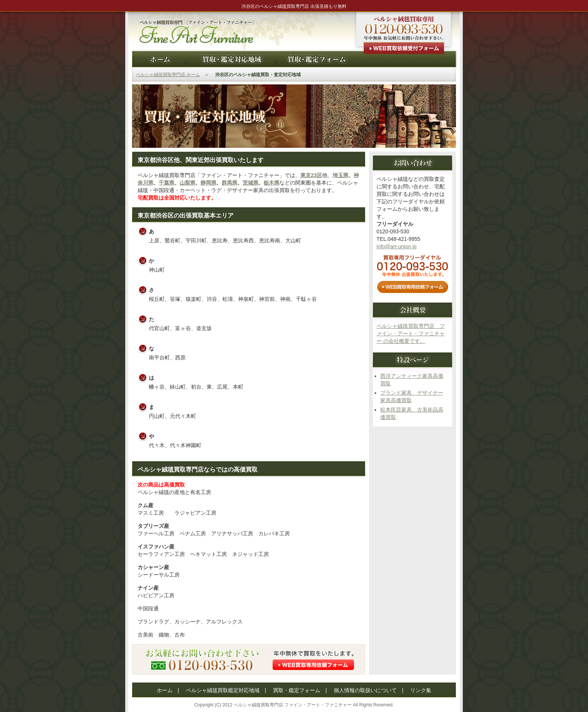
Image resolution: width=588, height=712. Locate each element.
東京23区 (311, 175)
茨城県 (250, 183)
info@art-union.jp (397, 246)
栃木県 (271, 183)
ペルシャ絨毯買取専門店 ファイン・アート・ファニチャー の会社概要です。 (411, 333)
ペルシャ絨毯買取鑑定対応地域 (223, 690)
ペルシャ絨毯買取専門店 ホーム (168, 75)
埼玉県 (340, 175)
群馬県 (229, 183)
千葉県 (166, 183)
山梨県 (187, 183)
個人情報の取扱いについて (365, 690)
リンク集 (421, 690)
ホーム (165, 690)
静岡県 (208, 183)
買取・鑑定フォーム (297, 690)
